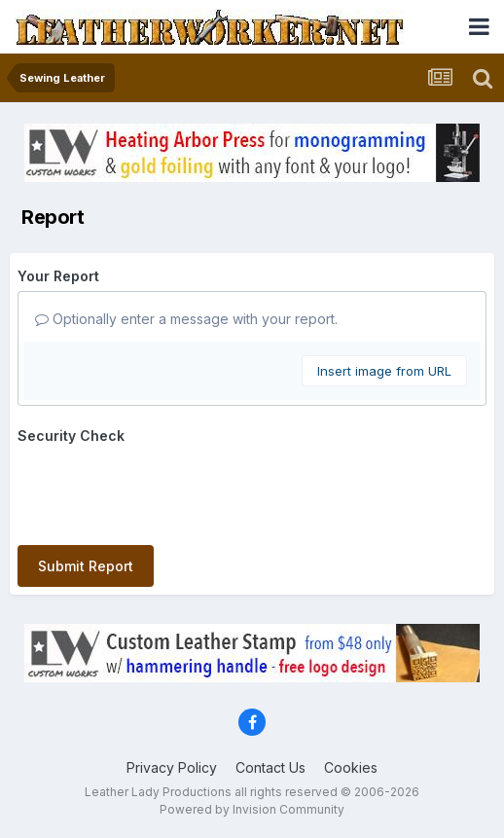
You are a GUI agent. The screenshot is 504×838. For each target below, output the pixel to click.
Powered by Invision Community (252, 809)
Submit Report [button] (86, 566)
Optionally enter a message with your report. (186, 319)
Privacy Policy (172, 767)
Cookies (351, 767)
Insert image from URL (384, 371)
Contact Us (270, 767)
